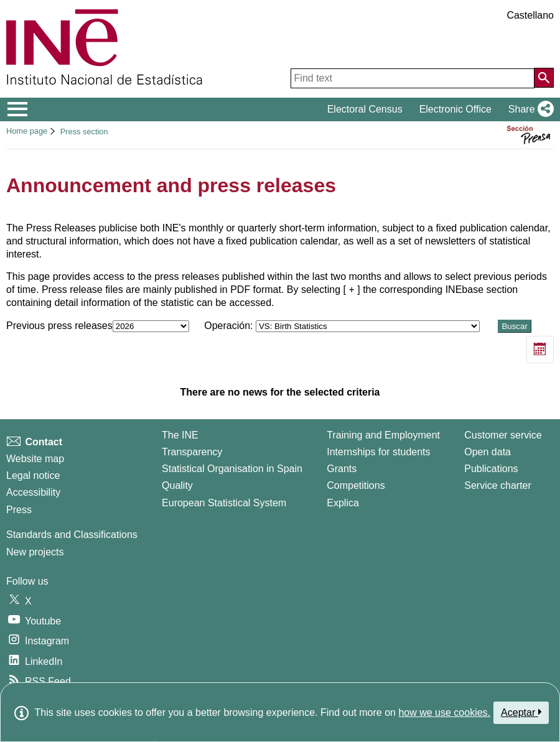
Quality (177, 485)
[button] (529, 109)
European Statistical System (224, 503)
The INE (180, 435)
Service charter (498, 485)
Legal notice (33, 475)
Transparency (192, 452)
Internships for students (378, 452)
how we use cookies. (444, 712)
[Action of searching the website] (544, 78)
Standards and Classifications (72, 535)
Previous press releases (99, 326)
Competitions (356, 485)
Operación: (343, 326)
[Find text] (413, 78)
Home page (27, 131)
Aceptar (521, 712)
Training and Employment (383, 435)
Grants (342, 469)
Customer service (503, 435)
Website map (35, 459)
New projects (35, 552)
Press (19, 510)
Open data (488, 452)
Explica (343, 503)
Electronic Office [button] (455, 109)
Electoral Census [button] (365, 109)
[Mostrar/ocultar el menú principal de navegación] (18, 109)
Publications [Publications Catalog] (491, 469)
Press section (84, 132)
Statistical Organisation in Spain (232, 469)
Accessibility (33, 492)
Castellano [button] (530, 15)
